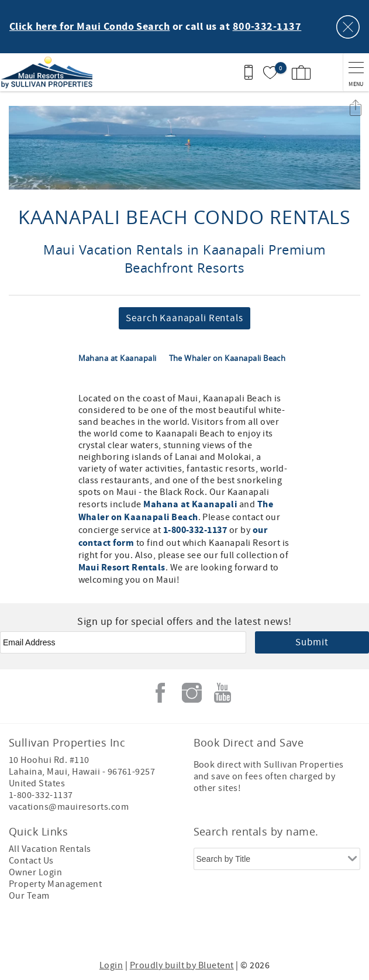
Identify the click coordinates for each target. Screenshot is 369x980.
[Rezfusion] (228, 932)
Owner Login (35, 872)
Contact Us (31, 861)
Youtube (223, 693)
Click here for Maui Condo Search (89, 27)
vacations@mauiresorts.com (69, 807)
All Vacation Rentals (50, 849)
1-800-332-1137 (195, 530)
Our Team (29, 896)
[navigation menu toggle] (356, 72)
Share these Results (356, 107)
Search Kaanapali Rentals (184, 318)
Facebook (160, 693)
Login (111, 965)
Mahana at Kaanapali (119, 358)
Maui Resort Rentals (122, 568)
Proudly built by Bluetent (182, 965)
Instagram (192, 693)
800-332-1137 (267, 27)
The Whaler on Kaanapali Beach (227, 358)
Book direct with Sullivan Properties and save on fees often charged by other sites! (269, 776)
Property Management (55, 884)
